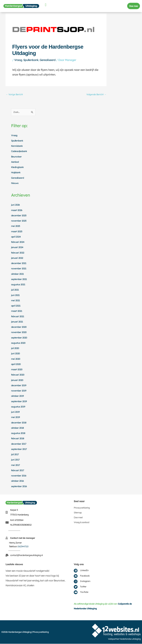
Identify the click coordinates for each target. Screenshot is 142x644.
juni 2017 (15, 460)
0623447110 (23, 547)
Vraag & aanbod (81, 523)
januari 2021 (17, 322)
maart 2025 (17, 232)
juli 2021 (15, 290)
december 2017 (19, 444)
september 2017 (19, 449)
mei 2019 (16, 418)
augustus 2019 (18, 407)
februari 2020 (18, 375)
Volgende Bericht (96, 94)
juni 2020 (16, 354)
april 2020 (16, 364)
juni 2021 (15, 295)
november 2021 (19, 269)
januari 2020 (17, 380)
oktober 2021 (18, 274)
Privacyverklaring (82, 508)
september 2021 (19, 279)
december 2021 (19, 264)
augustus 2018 (18, 433)
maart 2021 (17, 311)
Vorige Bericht (14, 94)
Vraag (18, 60)
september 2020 (19, 338)
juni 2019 (15, 412)
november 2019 (19, 391)
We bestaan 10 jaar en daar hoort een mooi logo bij (32, 576)
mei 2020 (16, 359)
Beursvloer (17, 157)
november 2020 (19, 333)
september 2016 (19, 487)
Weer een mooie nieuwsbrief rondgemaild (27, 571)
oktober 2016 (18, 481)
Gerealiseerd (48, 60)
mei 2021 (16, 301)
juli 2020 (15, 349)
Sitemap (78, 513)
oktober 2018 (18, 428)
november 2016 (19, 476)
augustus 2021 (18, 285)
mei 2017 (16, 465)
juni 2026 (15, 205)
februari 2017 (18, 471)
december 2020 (19, 327)
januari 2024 (17, 248)
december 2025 (19, 216)
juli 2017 (15, 455)
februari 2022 (18, 253)
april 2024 (16, 237)
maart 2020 (17, 370)
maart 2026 (17, 210)
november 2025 (19, 221)
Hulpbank (16, 173)
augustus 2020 (18, 343)
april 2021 (16, 306)
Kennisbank (17, 146)
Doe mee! (78, 518)
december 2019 (19, 386)
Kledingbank (18, 167)
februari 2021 (18, 317)
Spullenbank (31, 60)
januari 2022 (17, 258)
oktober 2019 (18, 396)
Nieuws (15, 183)
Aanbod (15, 162)
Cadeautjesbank (20, 152)
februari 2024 (18, 242)
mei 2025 (16, 226)
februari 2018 (18, 439)
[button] (46, 5)
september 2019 (19, 402)
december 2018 (19, 423)
